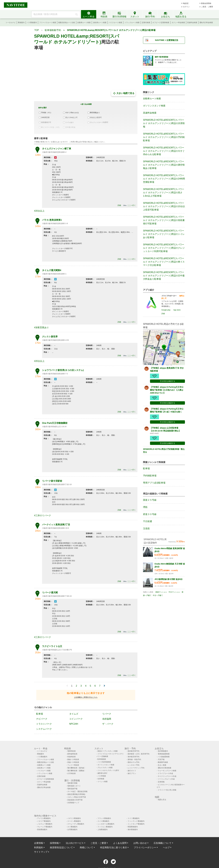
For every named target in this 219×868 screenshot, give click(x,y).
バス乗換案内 (32, 23)
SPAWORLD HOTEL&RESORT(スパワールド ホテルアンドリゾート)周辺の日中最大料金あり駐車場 (164, 276)
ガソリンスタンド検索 (154, 106)
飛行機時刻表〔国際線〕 (77, 771)
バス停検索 (102, 776)
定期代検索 (146, 23)
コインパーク (76, 719)
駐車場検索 (102, 759)
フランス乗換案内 (104, 818)
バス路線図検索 (164, 757)
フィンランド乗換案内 (136, 821)
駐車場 (40, 714)
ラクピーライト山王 (52, 646)
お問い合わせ (140, 843)
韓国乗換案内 (133, 827)
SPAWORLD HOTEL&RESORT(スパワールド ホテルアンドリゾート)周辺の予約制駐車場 (164, 137)
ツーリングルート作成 (166, 779)
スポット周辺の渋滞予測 (77, 797)
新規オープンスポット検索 (108, 751)
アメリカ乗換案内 (44, 818)
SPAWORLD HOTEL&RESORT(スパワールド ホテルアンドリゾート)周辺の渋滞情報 (164, 123)
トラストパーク (44, 724)
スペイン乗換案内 (74, 821)
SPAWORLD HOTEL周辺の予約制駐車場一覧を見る (164, 451)
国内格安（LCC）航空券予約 (139, 754)
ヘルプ (166, 848)
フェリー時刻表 (73, 765)
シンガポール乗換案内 (106, 824)
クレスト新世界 (50, 337)
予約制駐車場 (150, 476)
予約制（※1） (47, 113)
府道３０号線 (150, 514)
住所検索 (101, 779)
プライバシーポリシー (145, 848)
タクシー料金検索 (178, 23)
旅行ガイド (132, 771)
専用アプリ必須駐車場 (154, 483)
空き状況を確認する (167, 381)
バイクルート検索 (115, 23)
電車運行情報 (72, 783)
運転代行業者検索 (165, 768)
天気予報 (161, 759)
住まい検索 (162, 765)
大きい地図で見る (123, 93)
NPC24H (74, 724)
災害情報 (161, 782)
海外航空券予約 (134, 757)
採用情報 (54, 843)
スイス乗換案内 (103, 821)
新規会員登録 (206, 3)
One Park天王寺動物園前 (55, 423)
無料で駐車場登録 (161, 57)
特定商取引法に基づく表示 (114, 848)
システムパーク (44, 729)
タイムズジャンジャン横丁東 (57, 149)
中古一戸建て (158, 595)
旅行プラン (132, 773)
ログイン (186, 7)
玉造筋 (146, 528)
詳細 (119, 205)
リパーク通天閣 (50, 593)
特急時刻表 (72, 757)
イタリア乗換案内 (44, 821)
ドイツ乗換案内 (134, 818)
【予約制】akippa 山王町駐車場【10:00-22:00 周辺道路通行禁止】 (165, 429)
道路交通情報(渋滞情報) (76, 794)
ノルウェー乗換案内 (45, 824)
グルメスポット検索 (105, 768)
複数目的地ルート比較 (67, 23)
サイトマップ (41, 852)
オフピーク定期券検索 (161, 23)
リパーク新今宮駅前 (52, 481)
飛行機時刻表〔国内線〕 (77, 768)
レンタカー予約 (134, 765)
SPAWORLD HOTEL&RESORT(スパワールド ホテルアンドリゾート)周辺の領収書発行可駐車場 (164, 220)
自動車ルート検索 (84, 23)
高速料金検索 (192, 23)
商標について (86, 848)
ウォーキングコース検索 (167, 771)
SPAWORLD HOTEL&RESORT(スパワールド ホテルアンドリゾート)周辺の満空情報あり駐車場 (164, 165)
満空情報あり (95, 113)
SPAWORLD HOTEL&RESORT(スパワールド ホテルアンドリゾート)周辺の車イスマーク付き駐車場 (164, 262)
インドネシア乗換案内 (136, 824)
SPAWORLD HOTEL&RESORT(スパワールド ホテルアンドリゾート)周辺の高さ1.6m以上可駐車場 (164, 193)
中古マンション (174, 592)
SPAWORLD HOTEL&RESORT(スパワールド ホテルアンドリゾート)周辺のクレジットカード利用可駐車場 (164, 248)
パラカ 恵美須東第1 (52, 220)
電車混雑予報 (72, 789)
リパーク (107, 714)
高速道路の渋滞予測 (75, 800)
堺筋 (145, 507)
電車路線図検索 (164, 754)
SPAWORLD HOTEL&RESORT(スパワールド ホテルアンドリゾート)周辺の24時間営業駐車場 (164, 179)
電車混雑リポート (74, 786)
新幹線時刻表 (72, 754)
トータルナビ (11, 23)
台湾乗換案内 (72, 830)
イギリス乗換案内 (74, 818)
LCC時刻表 (72, 773)
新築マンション (161, 592)
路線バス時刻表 (73, 759)
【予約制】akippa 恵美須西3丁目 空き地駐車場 (167, 369)
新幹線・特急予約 (134, 759)
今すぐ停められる (72, 113)
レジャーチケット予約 (136, 768)
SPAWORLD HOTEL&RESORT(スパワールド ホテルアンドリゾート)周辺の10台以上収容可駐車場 (164, 206)
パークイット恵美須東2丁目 (56, 525)
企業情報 (39, 843)
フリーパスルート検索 (48, 23)
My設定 (186, 3)
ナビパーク (42, 719)
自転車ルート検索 (100, 23)
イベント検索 (103, 782)
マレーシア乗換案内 (45, 827)
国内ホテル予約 (134, 762)
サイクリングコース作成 (167, 776)
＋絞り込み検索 (86, 104)
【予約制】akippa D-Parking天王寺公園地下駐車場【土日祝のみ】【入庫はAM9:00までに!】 (167, 390)
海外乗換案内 (163, 751)
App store (177, 310)
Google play (166, 310)
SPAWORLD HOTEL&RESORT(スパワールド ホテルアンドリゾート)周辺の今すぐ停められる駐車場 (164, 151)
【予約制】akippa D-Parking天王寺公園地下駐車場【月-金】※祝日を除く (167, 410)
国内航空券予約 (134, 751)
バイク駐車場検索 (104, 762)
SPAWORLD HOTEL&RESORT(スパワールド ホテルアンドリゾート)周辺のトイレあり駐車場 (164, 234)
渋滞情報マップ (73, 803)
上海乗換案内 (103, 830)
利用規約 (39, 848)
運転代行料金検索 (206, 23)
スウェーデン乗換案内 (76, 824)
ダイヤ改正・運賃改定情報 (77, 791)
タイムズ (74, 714)
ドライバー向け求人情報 (167, 790)
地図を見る (162, 800)
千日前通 (147, 521)
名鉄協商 (107, 719)
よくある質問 (120, 843)
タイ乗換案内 (72, 827)
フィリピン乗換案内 (105, 827)
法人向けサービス (75, 843)
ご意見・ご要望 (207, 7)
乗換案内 (21, 23)
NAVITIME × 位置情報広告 (167, 40)
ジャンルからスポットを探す (108, 770)
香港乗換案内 (42, 830)
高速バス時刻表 (73, 762)
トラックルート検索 (132, 23)
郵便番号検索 (163, 762)
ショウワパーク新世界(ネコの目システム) (63, 370)
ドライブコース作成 (165, 773)
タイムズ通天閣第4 (52, 270)
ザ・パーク (108, 724)
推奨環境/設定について (61, 848)
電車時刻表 (72, 751)
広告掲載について (163, 843)
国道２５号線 (150, 500)
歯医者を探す (103, 773)
